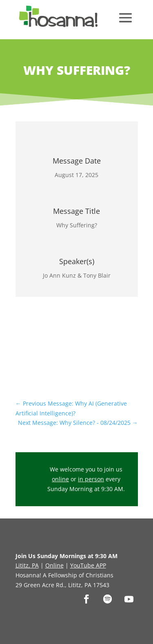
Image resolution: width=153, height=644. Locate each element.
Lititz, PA (27, 565)
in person (91, 479)
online (60, 479)
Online (54, 565)
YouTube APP (88, 565)
